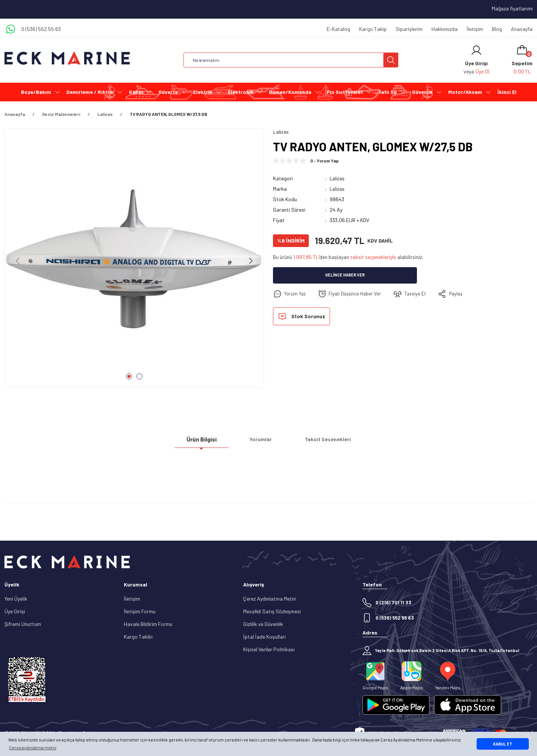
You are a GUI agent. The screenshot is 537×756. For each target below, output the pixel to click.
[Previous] (18, 261)
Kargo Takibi (138, 637)
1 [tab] (129, 376)
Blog (497, 29)
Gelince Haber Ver (345, 276)
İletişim (475, 29)
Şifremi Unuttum (23, 624)
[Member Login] (476, 50)
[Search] (291, 60)
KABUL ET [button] (503, 744)
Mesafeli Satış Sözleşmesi (272, 611)
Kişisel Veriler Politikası (269, 649)
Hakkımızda (445, 29)
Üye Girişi (15, 611)
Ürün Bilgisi (202, 442)
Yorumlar (261, 442)
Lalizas (338, 179)
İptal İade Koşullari (264, 637)
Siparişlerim (409, 29)
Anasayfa (522, 29)
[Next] (251, 261)
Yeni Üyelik (16, 599)
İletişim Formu (140, 611)
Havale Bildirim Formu (148, 624)
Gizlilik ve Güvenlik (263, 624)
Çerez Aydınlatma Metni (269, 599)
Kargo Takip (373, 29)
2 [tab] (139, 376)
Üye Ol (482, 71)
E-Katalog (338, 29)
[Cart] (522, 60)
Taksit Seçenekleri (328, 442)
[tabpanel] (134, 261)
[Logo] (67, 58)
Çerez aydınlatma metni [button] (33, 747)
